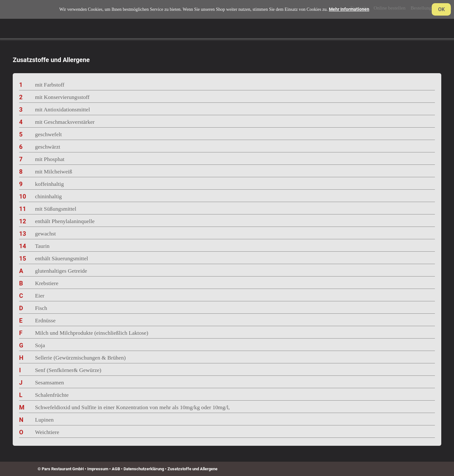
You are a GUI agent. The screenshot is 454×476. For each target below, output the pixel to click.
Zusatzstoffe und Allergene (192, 469)
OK (441, 9)
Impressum (98, 469)
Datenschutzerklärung (144, 469)
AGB (116, 469)
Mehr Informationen (349, 9)
